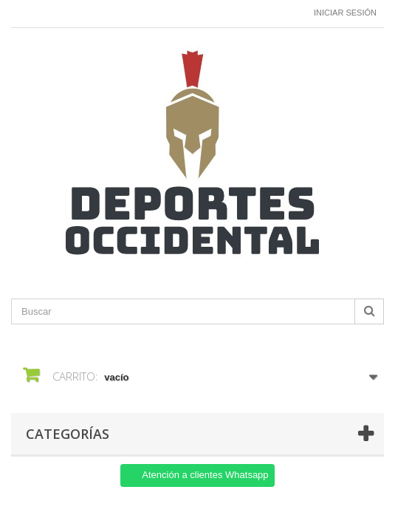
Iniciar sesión (345, 13)
